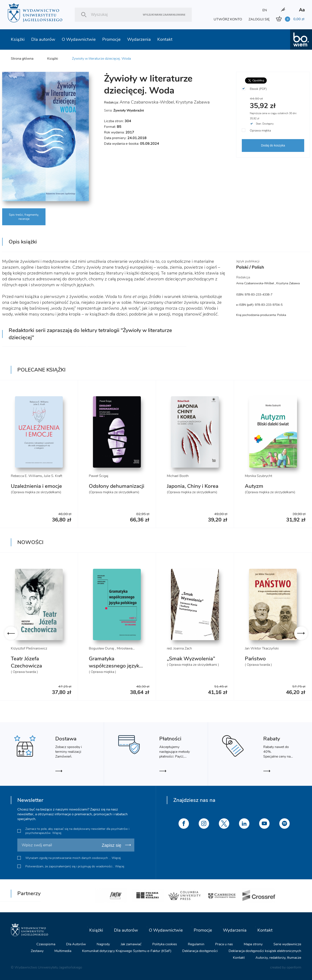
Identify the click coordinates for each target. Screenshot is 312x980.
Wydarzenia (139, 39)
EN (265, 10)
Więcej (57, 833)
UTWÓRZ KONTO (228, 19)
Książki (18, 39)
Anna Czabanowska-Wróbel (147, 102)
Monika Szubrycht (258, 476)
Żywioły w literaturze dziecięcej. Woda (101, 59)
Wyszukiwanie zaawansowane (164, 15)
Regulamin (196, 944)
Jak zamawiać (131, 944)
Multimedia (63, 951)
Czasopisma (46, 944)
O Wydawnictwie (79, 39)
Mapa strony (253, 944)
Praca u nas (224, 944)
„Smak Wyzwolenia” (191, 659)
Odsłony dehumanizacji (117, 486)
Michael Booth (178, 476)
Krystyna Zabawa (193, 102)
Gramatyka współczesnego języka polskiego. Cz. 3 (115, 666)
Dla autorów (43, 39)
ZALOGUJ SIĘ (259, 19)
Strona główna (22, 59)
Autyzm (254, 486)
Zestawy (37, 951)
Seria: (124, 110)
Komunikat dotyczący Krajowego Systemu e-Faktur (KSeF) (127, 951)
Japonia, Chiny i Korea (193, 486)
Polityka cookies (165, 944)
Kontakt (165, 39)
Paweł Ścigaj (99, 476)
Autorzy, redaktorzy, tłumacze (278, 958)
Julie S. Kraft (53, 476)
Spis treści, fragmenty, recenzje (24, 217)
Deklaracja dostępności (200, 951)
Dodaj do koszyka (273, 145)
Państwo (255, 659)
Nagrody (103, 944)
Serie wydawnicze (287, 944)
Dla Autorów (76, 944)
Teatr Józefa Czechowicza (26, 662)
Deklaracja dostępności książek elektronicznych (265, 951)
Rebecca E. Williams (26, 476)
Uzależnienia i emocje (36, 486)
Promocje (111, 39)
